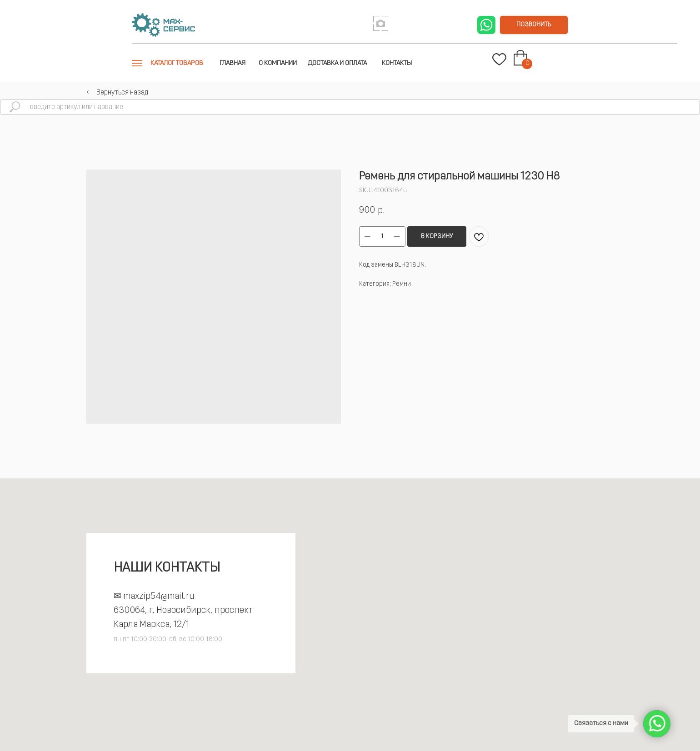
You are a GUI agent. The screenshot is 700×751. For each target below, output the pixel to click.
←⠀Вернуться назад (117, 93)
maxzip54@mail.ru (159, 597)
